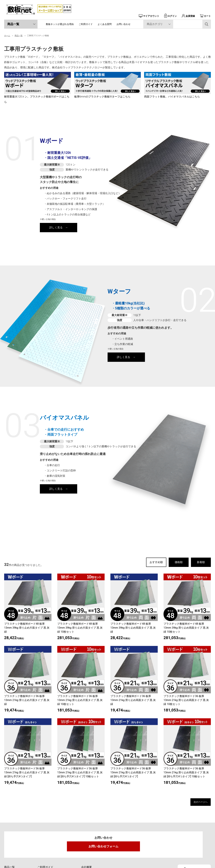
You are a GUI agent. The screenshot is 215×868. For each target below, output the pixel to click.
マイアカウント (149, 16)
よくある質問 (105, 24)
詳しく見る (56, 227)
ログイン (171, 16)
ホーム (7, 36)
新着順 (201, 562)
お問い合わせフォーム (103, 848)
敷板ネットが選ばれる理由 (60, 24)
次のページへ (198, 803)
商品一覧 (13, 24)
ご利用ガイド (86, 24)
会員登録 (188, 16)
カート (205, 16)
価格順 (179, 562)
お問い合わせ (124, 24)
